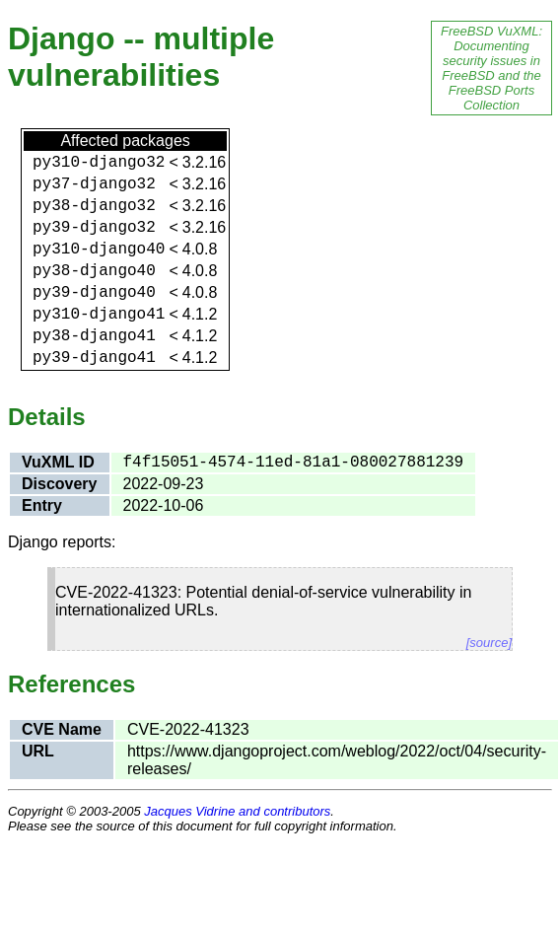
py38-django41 (94, 336)
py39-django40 (94, 293)
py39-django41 (94, 358)
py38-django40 (94, 271)
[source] (489, 643)
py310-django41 (99, 315)
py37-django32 (94, 184)
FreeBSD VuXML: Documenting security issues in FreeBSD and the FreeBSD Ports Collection (491, 68)
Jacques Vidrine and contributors (237, 811)
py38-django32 (94, 206)
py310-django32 (99, 163)
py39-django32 (94, 228)
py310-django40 (99, 250)
